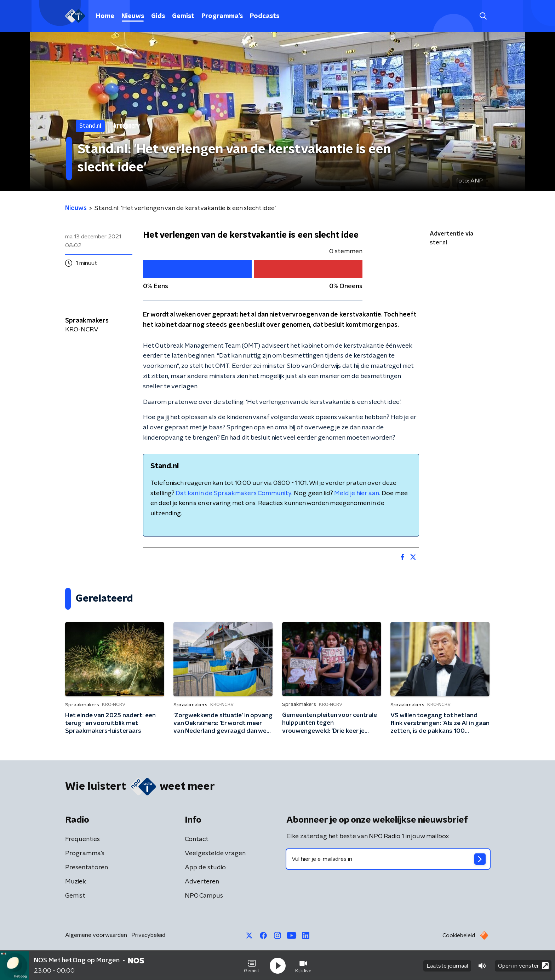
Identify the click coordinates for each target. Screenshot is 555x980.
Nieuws (133, 16)
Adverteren (202, 882)
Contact (197, 839)
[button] (252, 965)
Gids (158, 16)
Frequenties (82, 839)
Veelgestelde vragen (215, 853)
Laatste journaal (447, 965)
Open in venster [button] (523, 965)
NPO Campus (204, 896)
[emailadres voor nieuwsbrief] (388, 859)
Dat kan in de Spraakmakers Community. (234, 493)
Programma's (222, 16)
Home (105, 16)
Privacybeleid (148, 935)
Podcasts (265, 16)
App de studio (205, 868)
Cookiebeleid (459, 935)
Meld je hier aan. (357, 493)
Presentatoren (87, 868)
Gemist (183, 16)
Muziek (76, 882)
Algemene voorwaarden (96, 935)
